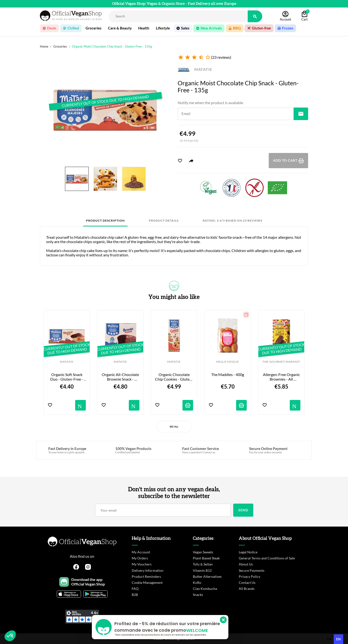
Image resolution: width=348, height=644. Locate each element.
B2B (135, 595)
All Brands (247, 589)
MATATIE (195, 69)
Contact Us (247, 582)
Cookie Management (147, 582)
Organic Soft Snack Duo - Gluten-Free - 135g (67, 377)
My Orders (140, 558)
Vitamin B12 (202, 570)
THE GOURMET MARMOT (281, 362)
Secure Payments (252, 570)
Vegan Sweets (203, 552)
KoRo (197, 582)
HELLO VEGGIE (228, 362)
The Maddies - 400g (228, 375)
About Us (246, 564)
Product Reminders (146, 576)
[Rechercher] (178, 16)
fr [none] (329, 639)
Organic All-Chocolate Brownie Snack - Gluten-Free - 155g (121, 377)
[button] (10, 636)
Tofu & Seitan (203, 564)
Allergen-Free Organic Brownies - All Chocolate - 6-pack (282, 377)
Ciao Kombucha (205, 589)
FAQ (135, 589)
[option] (329, 639)
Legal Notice (248, 552)
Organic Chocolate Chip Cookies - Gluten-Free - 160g (174, 377)
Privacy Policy (250, 576)
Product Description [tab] (105, 221)
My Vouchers (142, 564)
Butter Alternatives (207, 576)
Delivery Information (148, 570)
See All (174, 427)
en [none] (338, 639)
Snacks (198, 595)
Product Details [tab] (164, 221)
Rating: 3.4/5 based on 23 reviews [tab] (232, 221)
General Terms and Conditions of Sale (267, 558)
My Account (141, 552)
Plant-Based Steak (206, 558)
